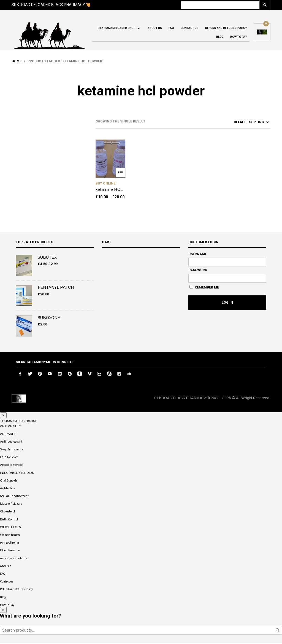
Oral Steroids (9, 481)
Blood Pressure (10, 551)
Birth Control (9, 520)
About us (155, 29)
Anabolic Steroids (12, 466)
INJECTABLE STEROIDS (17, 474)
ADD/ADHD (8, 435)
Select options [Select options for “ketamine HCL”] (120, 174)
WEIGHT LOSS (10, 528)
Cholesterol (7, 512)
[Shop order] (242, 123)
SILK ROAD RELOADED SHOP (116, 29)
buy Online (105, 185)
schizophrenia (10, 544)
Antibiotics (7, 489)
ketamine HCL (109, 190)
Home (17, 62)
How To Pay (238, 38)
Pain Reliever (9, 458)
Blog (220, 38)
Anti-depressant (11, 443)
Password (198, 271)
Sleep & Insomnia (12, 450)
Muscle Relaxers (11, 505)
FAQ (171, 29)
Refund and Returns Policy (226, 29)
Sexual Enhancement (14, 497)
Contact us (190, 29)
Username (198, 255)
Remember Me (204, 288)
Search (278, 631)
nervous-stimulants (13, 559)
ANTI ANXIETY (10, 427)
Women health (10, 536)
